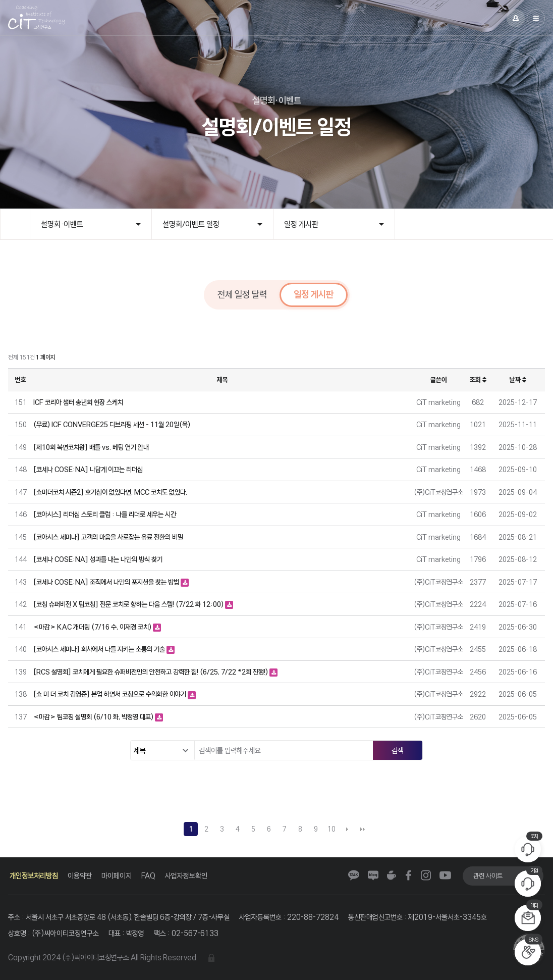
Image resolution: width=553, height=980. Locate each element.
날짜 (518, 380)
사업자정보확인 (186, 876)
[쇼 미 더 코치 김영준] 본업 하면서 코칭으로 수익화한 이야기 (110, 694)
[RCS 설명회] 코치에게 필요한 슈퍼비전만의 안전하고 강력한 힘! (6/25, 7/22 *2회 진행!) (151, 672)
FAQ (148, 876)
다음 (347, 829)
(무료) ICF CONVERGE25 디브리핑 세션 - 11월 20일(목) (112, 424)
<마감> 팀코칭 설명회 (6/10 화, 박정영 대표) (94, 717)
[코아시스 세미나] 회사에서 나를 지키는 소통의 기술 (100, 649)
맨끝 (363, 829)
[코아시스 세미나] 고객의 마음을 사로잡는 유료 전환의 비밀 (108, 537)
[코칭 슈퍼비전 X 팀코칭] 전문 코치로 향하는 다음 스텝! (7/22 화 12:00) (129, 604)
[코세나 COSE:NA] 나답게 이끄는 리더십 (88, 469)
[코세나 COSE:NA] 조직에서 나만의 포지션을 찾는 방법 (107, 582)
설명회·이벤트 (62, 224)
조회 (478, 380)
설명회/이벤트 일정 (191, 224)
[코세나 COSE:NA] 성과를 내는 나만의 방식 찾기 (98, 559)
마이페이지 (117, 876)
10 (331, 829)
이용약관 (80, 876)
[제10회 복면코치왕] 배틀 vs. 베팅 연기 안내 (91, 447)
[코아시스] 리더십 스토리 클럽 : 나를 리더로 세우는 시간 (105, 514)
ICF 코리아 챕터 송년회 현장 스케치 (78, 402)
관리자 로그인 (211, 958)
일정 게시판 (301, 224)
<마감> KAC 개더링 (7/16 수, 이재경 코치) (93, 627)
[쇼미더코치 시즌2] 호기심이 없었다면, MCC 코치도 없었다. (110, 492)
